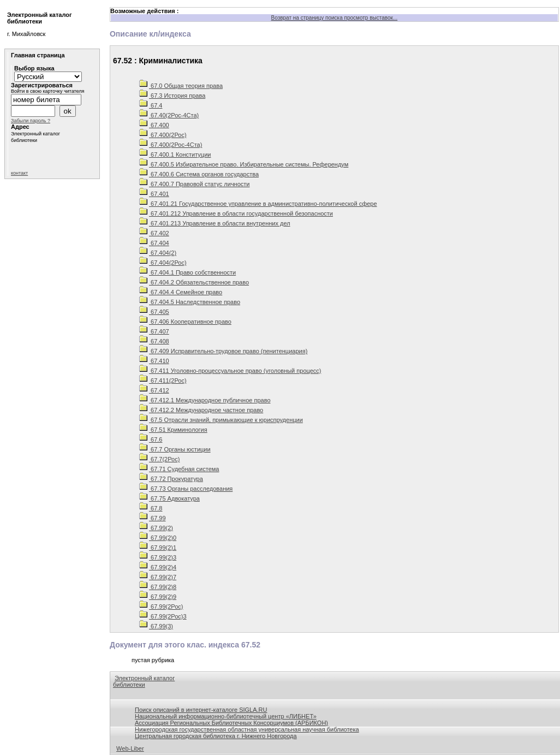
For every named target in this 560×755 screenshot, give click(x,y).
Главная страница (38, 55)
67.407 (154, 331)
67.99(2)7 (158, 577)
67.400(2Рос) (163, 135)
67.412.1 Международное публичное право (205, 400)
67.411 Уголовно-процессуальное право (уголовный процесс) (230, 371)
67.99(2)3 (158, 557)
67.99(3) (156, 626)
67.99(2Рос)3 (163, 616)
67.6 (151, 439)
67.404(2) (158, 253)
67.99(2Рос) (161, 607)
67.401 (154, 194)
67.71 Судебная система (179, 469)
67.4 (151, 105)
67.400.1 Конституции (175, 154)
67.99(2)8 (158, 587)
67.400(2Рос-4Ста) (171, 145)
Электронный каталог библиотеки (144, 681)
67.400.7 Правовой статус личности (195, 184)
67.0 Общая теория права (181, 86)
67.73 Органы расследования (186, 489)
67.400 (154, 125)
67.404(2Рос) (163, 263)
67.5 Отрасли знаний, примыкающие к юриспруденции (221, 420)
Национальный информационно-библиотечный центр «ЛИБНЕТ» (226, 716)
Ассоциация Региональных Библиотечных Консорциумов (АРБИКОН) (231, 723)
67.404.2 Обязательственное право (194, 282)
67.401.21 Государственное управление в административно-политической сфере (258, 204)
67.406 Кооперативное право (185, 322)
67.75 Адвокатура (169, 498)
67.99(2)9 (158, 597)
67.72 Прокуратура (171, 479)
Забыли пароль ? (31, 121)
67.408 (154, 341)
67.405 (154, 312)
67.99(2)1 (158, 548)
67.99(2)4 (158, 567)
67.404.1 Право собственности (187, 272)
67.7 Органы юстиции (175, 449)
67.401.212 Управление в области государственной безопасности (236, 213)
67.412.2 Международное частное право (201, 410)
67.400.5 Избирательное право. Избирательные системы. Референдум (244, 164)
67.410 (154, 361)
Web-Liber (130, 748)
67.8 (151, 508)
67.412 (154, 390)
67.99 (153, 518)
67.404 (154, 243)
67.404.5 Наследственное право (190, 302)
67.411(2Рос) (163, 381)
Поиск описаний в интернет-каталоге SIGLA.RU (201, 710)
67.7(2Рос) (159, 459)
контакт (19, 173)
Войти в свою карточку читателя (47, 91)
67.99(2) (156, 528)
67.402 (154, 233)
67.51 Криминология (173, 430)
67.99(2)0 (158, 538)
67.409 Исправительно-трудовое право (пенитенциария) (223, 351)
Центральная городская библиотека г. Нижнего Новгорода (216, 736)
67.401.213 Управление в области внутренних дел (215, 223)
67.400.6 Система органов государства (199, 174)
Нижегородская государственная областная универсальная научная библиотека (247, 729)
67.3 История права (172, 96)
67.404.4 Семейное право (181, 292)
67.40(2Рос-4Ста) (169, 115)
